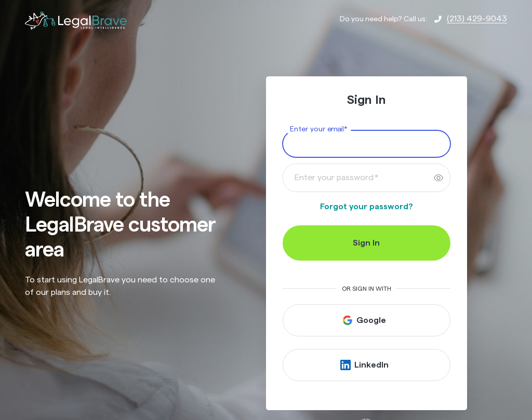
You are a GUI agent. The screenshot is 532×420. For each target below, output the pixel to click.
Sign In (366, 243)
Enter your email (319, 129)
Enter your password (337, 178)
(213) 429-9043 (477, 19)
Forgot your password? (367, 207)
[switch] (438, 178)
